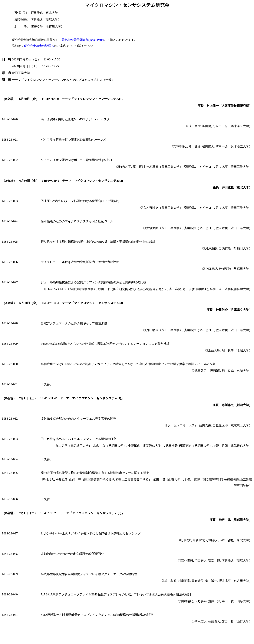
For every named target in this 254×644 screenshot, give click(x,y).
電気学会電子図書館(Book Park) (83, 40)
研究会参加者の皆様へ (39, 46)
